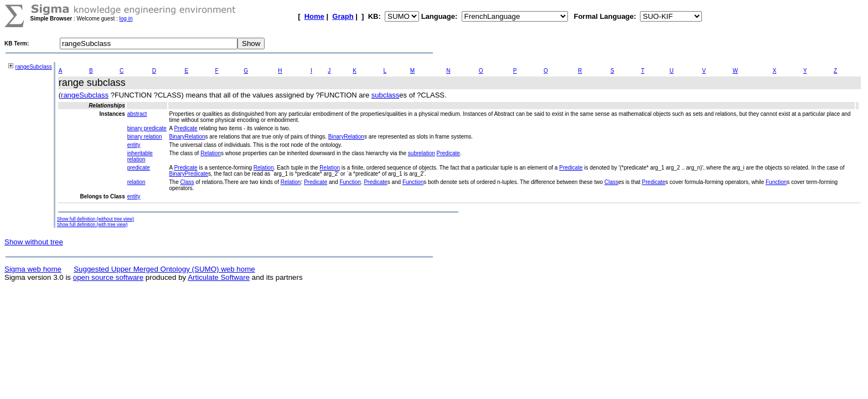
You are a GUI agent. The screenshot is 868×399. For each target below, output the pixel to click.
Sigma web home (33, 269)
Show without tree (34, 242)
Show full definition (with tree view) (92, 224)
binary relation (145, 137)
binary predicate (147, 128)
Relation (211, 153)
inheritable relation (140, 156)
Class (187, 182)
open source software (108, 277)
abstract (137, 114)
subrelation (422, 153)
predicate (139, 168)
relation (136, 182)
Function (350, 182)
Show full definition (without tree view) (95, 219)
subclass (386, 95)
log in (126, 19)
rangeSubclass (34, 67)
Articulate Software (219, 277)
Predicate (185, 128)
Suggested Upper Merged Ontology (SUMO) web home (164, 269)
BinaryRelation (187, 137)
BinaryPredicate (188, 174)
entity (134, 145)
